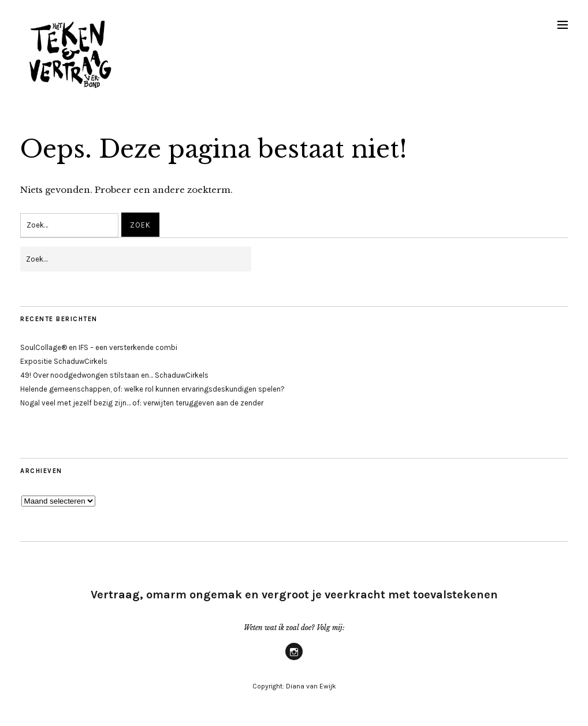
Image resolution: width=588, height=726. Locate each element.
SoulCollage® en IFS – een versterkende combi (99, 347)
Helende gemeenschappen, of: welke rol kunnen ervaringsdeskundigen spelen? (152, 389)
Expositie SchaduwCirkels (64, 361)
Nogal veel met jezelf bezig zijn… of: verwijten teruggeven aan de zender (142, 403)
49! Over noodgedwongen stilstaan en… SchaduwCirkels (114, 375)
